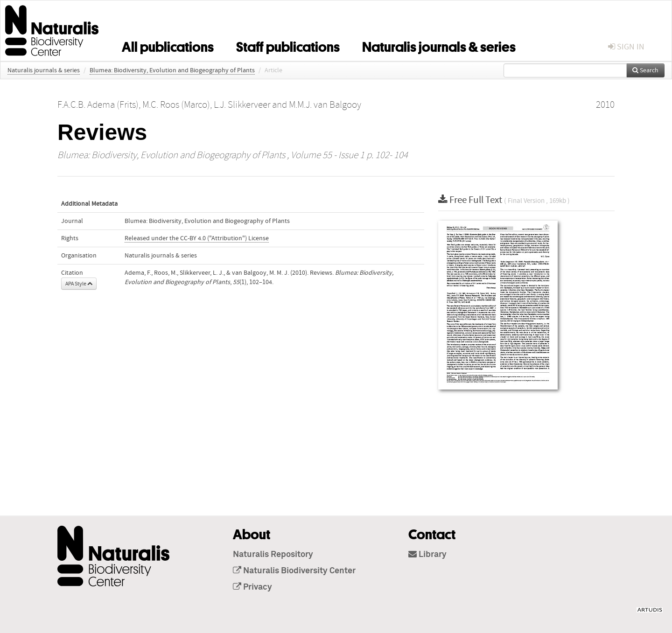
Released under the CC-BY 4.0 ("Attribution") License (197, 238)
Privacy (252, 587)
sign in (626, 47)
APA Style (79, 284)
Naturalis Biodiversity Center (294, 571)
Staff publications (288, 45)
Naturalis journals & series (439, 45)
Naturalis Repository (273, 555)
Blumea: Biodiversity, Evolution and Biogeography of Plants (172, 70)
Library (427, 555)
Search (645, 70)
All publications (168, 45)
